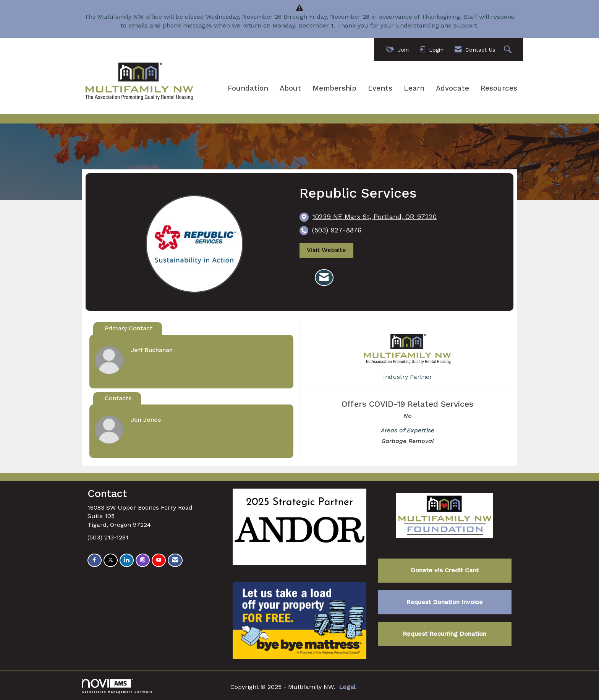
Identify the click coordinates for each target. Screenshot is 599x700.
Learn (414, 88)
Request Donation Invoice (444, 602)
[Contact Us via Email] (175, 560)
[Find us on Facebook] (95, 560)
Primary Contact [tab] (129, 328)
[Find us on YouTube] (159, 560)
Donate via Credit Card (445, 570)
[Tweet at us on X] (111, 560)
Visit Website (326, 250)
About (290, 88)
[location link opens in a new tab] (375, 217)
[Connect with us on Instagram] (143, 560)
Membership (334, 88)
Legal (347, 687)
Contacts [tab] (118, 398)
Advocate (452, 88)
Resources (499, 88)
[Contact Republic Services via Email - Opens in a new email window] (324, 278)
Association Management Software (117, 686)
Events (380, 88)
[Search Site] (509, 50)
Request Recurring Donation (444, 634)
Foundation (248, 88)
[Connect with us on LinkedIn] (127, 560)
